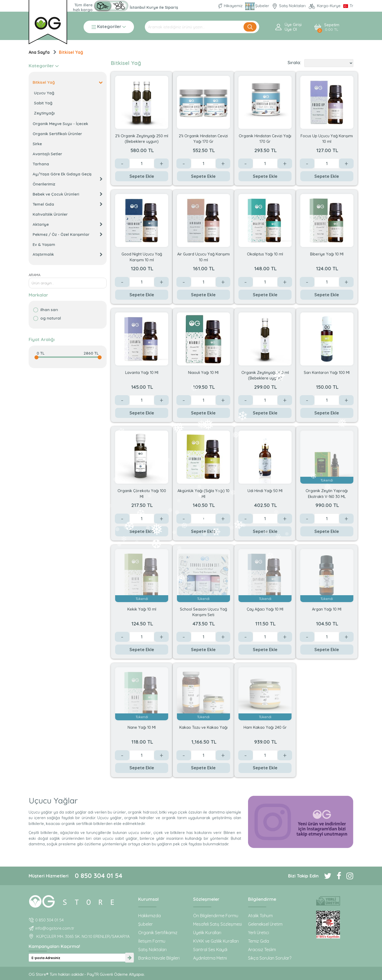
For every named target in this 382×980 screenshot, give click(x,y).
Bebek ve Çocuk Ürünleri (68, 194)
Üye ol (291, 29)
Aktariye (68, 224)
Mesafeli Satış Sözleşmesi (218, 924)
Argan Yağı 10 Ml (327, 609)
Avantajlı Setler (47, 154)
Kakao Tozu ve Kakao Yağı (203, 727)
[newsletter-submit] (129, 958)
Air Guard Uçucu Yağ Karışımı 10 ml (203, 257)
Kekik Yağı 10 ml (142, 609)
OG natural (51, 318)
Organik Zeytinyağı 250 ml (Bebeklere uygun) (265, 375)
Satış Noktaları (152, 950)
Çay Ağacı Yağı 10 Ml (265, 609)
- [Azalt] (122, 164)
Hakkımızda (149, 916)
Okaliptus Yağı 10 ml (265, 254)
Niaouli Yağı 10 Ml (203, 372)
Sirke (37, 144)
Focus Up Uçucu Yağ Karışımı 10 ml (327, 138)
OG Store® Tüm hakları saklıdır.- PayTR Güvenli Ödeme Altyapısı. (87, 974)
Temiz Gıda (259, 941)
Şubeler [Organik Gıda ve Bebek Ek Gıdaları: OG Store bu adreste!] (258, 6)
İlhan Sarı (49, 310)
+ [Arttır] (161, 164)
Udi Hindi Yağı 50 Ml (265, 491)
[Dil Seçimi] (348, 6)
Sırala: (294, 63)
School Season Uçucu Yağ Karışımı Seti (203, 612)
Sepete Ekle (142, 176)
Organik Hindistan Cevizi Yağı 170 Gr (265, 138)
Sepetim (332, 27)
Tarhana (41, 164)
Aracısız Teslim (262, 950)
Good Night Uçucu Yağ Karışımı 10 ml (142, 257)
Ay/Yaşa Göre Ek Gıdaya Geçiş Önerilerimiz (68, 179)
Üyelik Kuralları (207, 933)
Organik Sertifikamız (158, 933)
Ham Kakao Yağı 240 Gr (265, 727)
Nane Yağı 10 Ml (142, 727)
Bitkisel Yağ (71, 52)
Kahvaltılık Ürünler (50, 214)
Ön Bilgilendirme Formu (216, 916)
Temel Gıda (68, 204)
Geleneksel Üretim (265, 924)
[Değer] (142, 164)
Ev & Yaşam (44, 244)
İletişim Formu (152, 941)
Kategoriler (109, 27)
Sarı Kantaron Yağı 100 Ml (327, 372)
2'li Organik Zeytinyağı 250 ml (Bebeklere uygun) (142, 138)
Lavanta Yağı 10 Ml (142, 372)
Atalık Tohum (260, 916)
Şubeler (146, 924)
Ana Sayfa (39, 52)
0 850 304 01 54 (99, 876)
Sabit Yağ (43, 103)
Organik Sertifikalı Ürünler (57, 134)
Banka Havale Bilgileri (159, 958)
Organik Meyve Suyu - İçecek (60, 124)
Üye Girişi (293, 25)
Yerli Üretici (259, 933)
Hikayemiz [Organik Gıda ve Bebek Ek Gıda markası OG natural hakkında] (231, 6)
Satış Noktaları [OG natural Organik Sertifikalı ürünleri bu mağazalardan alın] (289, 6)
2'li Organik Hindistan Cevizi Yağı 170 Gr (203, 138)
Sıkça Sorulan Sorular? (270, 958)
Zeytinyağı (44, 113)
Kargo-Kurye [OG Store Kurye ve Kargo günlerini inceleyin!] (325, 6)
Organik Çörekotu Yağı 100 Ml (142, 493)
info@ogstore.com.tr (55, 928)
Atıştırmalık (68, 254)
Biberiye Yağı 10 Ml (327, 254)
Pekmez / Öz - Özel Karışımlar (68, 234)
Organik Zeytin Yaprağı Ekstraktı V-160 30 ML (327, 493)
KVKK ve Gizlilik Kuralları (216, 941)
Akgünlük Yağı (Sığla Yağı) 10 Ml (203, 493)
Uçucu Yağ (44, 93)
